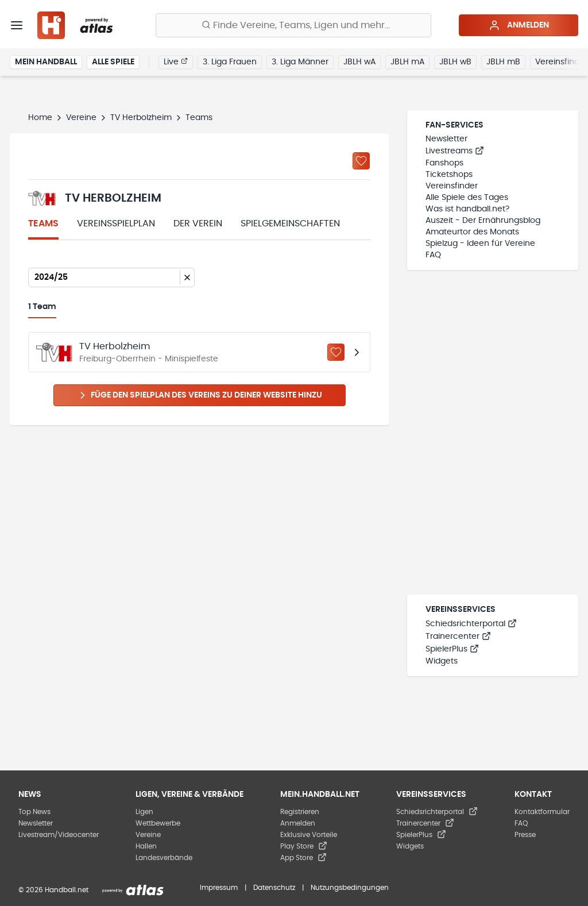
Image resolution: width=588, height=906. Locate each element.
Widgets (442, 661)
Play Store (304, 846)
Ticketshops (449, 175)
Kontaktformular (542, 812)
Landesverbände (164, 858)
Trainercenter (458, 637)
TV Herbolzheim (141, 118)
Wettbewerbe (158, 823)
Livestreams (455, 151)
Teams (43, 223)
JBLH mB (503, 62)
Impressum (219, 888)
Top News (34, 812)
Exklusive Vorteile (309, 835)
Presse (525, 835)
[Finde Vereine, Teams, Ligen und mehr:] (293, 25)
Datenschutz (274, 888)
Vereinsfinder (452, 186)
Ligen (144, 812)
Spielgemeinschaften (290, 223)
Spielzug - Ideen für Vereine (480, 244)
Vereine (81, 118)
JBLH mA (407, 62)
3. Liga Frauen (230, 62)
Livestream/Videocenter (59, 835)
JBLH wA (359, 62)
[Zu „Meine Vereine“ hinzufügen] (361, 161)
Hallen (146, 846)
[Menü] (17, 25)
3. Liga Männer (300, 62)
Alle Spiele (113, 62)
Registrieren (300, 812)
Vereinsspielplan (116, 223)
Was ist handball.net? (467, 209)
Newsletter (446, 139)
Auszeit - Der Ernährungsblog (483, 221)
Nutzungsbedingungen (350, 888)
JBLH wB (455, 62)
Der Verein (198, 223)
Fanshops (444, 163)
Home (40, 118)
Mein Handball (46, 62)
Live (176, 61)
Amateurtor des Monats (472, 232)
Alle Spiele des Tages (467, 198)
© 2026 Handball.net (53, 890)
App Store (303, 858)
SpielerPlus (452, 649)
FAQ (433, 255)
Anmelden (519, 25)
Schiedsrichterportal (471, 624)
